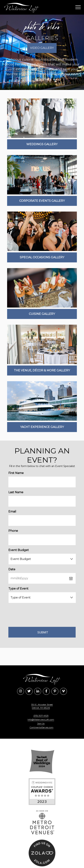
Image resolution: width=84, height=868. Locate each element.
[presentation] (42, 614)
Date (12, 569)
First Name (16, 473)
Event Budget (19, 550)
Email (12, 512)
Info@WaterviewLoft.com (41, 719)
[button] (77, 7)
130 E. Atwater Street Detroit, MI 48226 (42, 706)
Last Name (16, 492)
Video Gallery (42, 48)
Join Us (41, 723)
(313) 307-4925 (41, 716)
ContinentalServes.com (41, 727)
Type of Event (18, 589)
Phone (13, 531)
